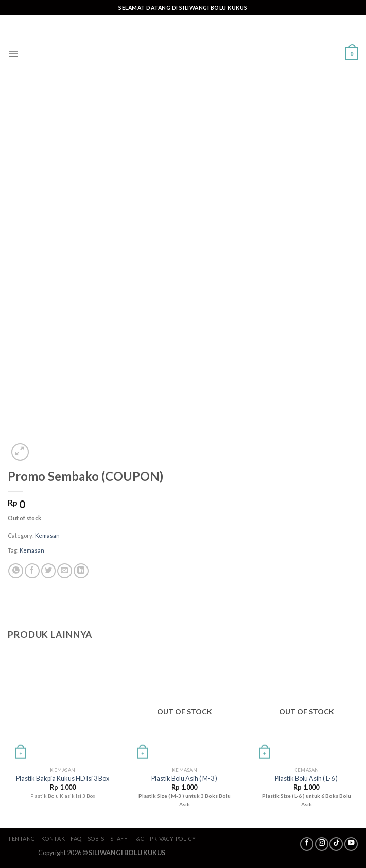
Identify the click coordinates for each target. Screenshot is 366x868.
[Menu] (13, 54)
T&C (139, 838)
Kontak (53, 838)
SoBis (96, 838)
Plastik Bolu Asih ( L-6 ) (306, 779)
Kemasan (47, 535)
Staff (119, 838)
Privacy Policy (173, 838)
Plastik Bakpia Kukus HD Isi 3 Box (63, 779)
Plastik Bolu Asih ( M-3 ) (184, 779)
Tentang (22, 838)
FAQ (76, 838)
